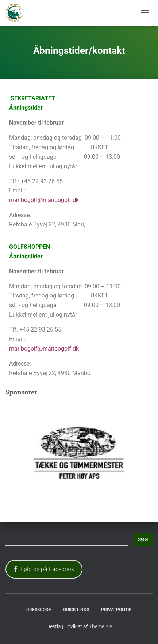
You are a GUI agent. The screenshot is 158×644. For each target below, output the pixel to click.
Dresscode (39, 610)
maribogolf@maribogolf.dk (44, 200)
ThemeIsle (101, 626)
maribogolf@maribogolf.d (43, 349)
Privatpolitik (116, 610)
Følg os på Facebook (44, 569)
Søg (143, 539)
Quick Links (76, 610)
